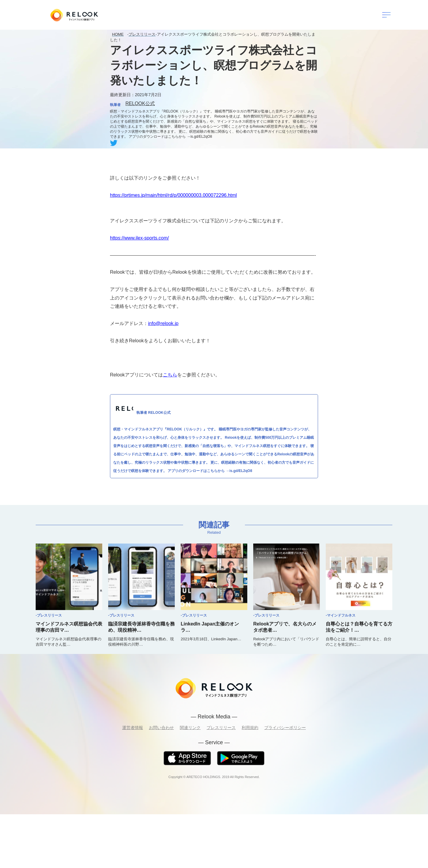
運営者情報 (133, 728)
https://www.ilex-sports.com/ (139, 238)
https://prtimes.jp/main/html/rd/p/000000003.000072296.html (173, 195)
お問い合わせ (161, 728)
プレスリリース (221, 728)
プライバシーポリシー (285, 728)
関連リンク (190, 728)
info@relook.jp (163, 323)
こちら (170, 375)
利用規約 (250, 728)
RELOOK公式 (140, 103)
